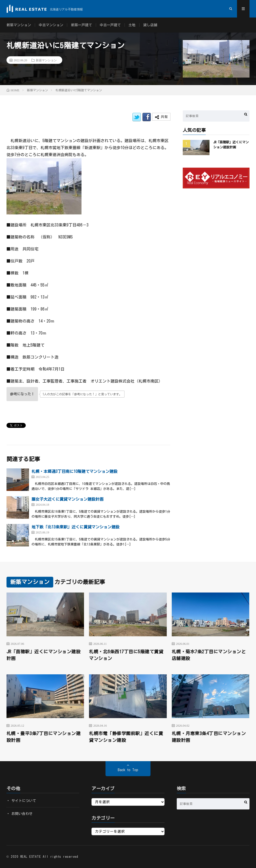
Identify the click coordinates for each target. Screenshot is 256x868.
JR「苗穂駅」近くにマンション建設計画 (44, 655)
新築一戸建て (81, 25)
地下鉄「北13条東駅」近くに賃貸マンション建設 (75, 527)
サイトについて (24, 801)
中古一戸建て (110, 25)
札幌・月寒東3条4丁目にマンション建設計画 (209, 737)
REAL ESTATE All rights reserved (49, 857)
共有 (161, 117)
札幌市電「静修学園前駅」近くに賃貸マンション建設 (126, 737)
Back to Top (128, 770)
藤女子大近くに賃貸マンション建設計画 (67, 499)
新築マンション (19, 25)
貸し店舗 (150, 25)
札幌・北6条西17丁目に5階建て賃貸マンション (126, 655)
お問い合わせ (22, 814)
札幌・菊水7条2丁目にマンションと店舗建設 (209, 655)
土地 (132, 25)
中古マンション (51, 25)
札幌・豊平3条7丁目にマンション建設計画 (44, 737)
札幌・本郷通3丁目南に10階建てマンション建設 (74, 471)
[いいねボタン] (22, 394)
